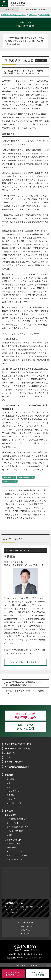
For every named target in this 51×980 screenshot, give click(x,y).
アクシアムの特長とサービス (18, 744)
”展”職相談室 (45, 15)
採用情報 (10, 795)
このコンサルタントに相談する (25, 662)
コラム (8, 757)
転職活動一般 (9, 477)
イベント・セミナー (14, 762)
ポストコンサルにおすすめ (17, 855)
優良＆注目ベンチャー (15, 852)
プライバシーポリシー (26, 926)
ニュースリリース (14, 803)
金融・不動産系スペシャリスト (18, 827)
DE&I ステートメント (25, 923)
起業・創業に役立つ (14, 859)
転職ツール (10, 753)
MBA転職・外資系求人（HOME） (14, 15)
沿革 (9, 783)
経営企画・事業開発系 (15, 831)
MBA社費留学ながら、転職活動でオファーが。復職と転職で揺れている (25, 683)
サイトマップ (26, 934)
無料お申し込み (26, 715)
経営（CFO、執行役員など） (18, 819)
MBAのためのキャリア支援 (17, 748)
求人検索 (10, 9)
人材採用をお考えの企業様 (35, 9)
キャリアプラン (10, 481)
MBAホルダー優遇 (14, 844)
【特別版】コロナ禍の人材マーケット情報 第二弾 (25, 692)
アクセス (10, 787)
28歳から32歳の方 (26, 477)
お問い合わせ (26, 930)
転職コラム (33, 15)
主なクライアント (14, 791)
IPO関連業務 (11, 848)
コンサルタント (13, 823)
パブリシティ (12, 799)
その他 (9, 835)
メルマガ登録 (26, 727)
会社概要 (10, 779)
